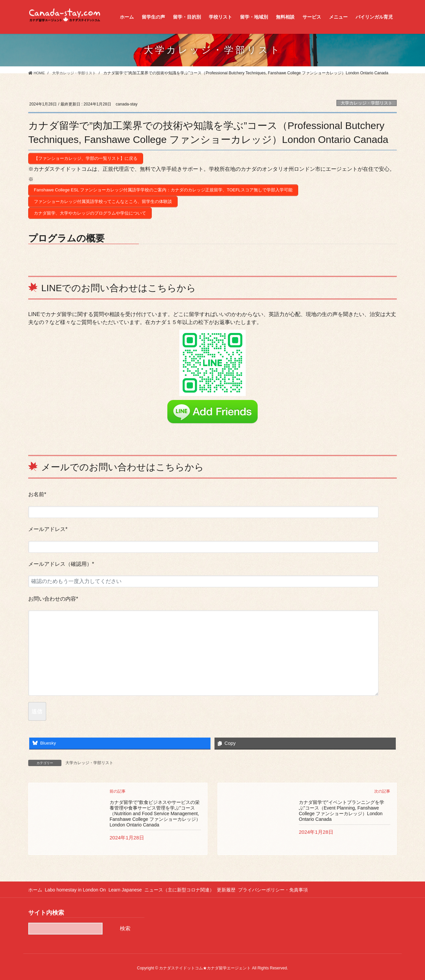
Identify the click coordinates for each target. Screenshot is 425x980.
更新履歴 (235, 886)
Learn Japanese (130, 886)
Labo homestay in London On (78, 886)
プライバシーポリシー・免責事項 (285, 886)
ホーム (35, 886)
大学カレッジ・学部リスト (367, 103)
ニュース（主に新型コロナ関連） (186, 886)
